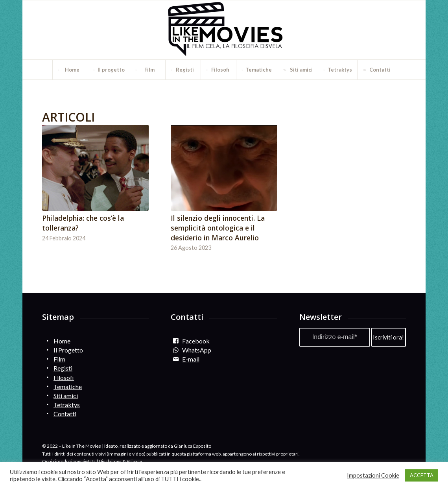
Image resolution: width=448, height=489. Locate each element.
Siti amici (66, 396)
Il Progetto (68, 350)
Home (62, 341)
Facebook (196, 341)
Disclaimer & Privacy (120, 461)
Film (59, 359)
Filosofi (64, 377)
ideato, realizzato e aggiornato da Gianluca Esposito (158, 446)
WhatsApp (197, 350)
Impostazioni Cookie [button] (373, 475)
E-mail (191, 359)
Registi (63, 368)
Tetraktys (67, 405)
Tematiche (68, 387)
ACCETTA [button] (422, 475)
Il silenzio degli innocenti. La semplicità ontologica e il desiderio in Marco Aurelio (218, 228)
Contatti (65, 414)
